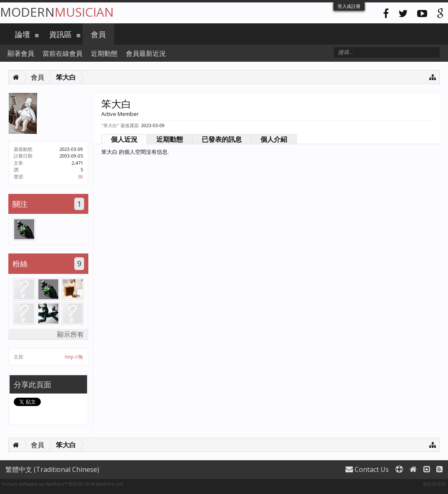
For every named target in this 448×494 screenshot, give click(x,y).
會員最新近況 (146, 53)
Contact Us (367, 469)
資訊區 (60, 34)
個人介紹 (274, 139)
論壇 (23, 34)
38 (80, 177)
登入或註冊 (349, 6)
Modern (57, 12)
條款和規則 (434, 484)
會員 (98, 34)
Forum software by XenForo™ (63, 484)
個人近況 (124, 139)
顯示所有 (70, 334)
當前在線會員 (63, 53)
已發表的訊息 (222, 139)
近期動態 (170, 139)
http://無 (74, 357)
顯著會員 (21, 53)
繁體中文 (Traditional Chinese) (52, 469)
